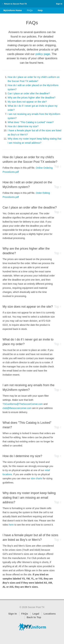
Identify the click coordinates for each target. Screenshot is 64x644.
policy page (43, 54)
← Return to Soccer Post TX (14, 4)
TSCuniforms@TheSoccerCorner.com (23, 404)
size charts (36, 478)
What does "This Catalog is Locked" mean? (31, 122)
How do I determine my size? (23, 126)
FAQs (30, 10)
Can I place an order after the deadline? (29, 93)
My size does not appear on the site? (27, 102)
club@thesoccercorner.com (17, 408)
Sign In (59, 4)
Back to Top (34, 617)
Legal (36, 614)
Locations (50, 614)
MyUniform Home (13, 10)
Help (40, 10)
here (11, 525)
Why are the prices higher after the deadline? (31, 98)
